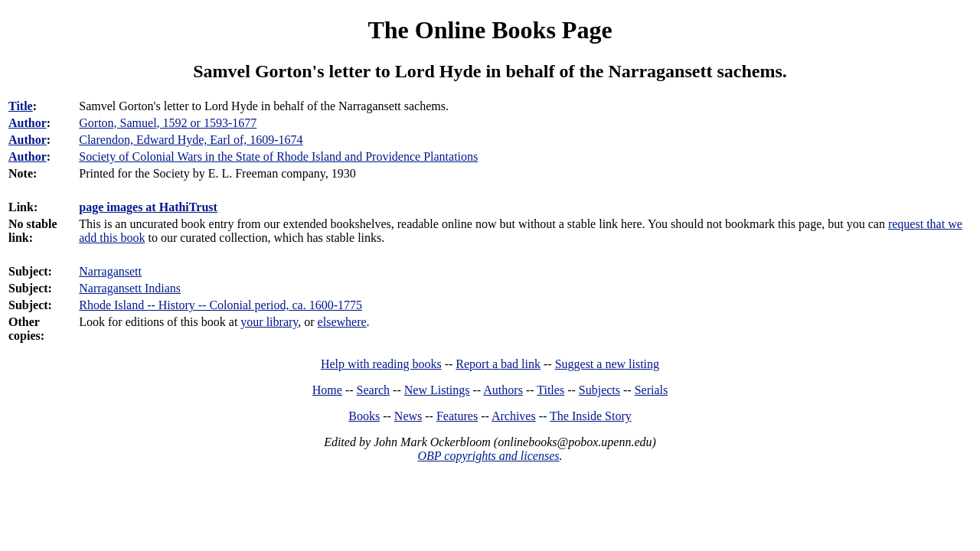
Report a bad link (498, 364)
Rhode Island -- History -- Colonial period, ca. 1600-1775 (220, 305)
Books (364, 416)
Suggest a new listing (607, 364)
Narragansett (110, 271)
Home (327, 390)
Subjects (599, 390)
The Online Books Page (490, 30)
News (408, 416)
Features (457, 416)
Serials (652, 390)
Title (21, 106)
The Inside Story (591, 416)
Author (28, 123)
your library (269, 322)
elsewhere (342, 322)
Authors (503, 390)
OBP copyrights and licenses (488, 456)
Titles (550, 390)
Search (374, 390)
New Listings (437, 390)
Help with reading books (381, 364)
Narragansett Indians (130, 288)
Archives (514, 416)
